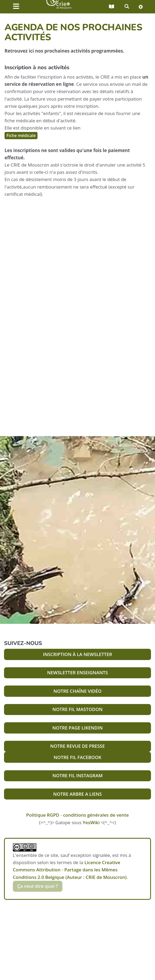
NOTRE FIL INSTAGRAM (78, 775)
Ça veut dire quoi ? (38, 886)
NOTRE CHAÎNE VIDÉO (77, 691)
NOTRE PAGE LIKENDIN (77, 728)
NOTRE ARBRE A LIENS (77, 794)
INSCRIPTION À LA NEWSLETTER (77, 654)
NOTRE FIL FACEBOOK (77, 757)
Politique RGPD (43, 815)
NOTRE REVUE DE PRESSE (78, 746)
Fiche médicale (21, 135)
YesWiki (91, 822)
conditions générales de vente (96, 815)
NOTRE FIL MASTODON (77, 709)
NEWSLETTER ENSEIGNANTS (77, 673)
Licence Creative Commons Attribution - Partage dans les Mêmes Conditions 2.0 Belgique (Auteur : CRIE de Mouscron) (70, 870)
